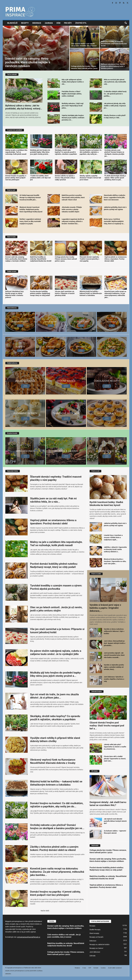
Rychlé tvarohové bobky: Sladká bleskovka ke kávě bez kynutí (106, 504)
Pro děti (68, 23)
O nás (84, 968)
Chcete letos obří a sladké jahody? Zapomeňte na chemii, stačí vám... (115, 759)
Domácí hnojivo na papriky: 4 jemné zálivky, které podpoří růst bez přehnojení (16, 178)
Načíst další (45, 911)
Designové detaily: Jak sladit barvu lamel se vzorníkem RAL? (108, 804)
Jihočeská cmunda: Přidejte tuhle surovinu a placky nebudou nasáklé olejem (72, 209)
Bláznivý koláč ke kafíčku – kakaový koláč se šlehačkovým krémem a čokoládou (91, 293)
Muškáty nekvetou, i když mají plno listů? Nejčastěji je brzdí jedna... (73, 106)
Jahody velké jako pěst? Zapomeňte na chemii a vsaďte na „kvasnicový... (115, 747)
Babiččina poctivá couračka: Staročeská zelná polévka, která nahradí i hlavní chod (73, 197)
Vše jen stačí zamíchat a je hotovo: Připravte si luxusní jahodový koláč (65, 293)
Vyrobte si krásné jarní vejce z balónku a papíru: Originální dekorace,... (105, 608)
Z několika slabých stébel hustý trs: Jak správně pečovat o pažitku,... (115, 94)
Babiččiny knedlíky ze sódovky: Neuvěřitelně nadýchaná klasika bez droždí (114, 44)
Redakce (77, 968)
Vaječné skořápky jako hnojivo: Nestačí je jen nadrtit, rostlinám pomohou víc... (73, 118)
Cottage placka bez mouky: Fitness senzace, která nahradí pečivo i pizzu (66, 259)
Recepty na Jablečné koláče (99, 944)
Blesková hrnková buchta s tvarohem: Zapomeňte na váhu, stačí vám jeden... (115, 561)
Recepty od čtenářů (96, 937)
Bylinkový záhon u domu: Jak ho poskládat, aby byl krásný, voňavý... (24, 107)
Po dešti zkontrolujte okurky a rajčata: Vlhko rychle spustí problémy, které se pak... (115, 178)
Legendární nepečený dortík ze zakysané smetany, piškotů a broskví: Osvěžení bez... (73, 221)
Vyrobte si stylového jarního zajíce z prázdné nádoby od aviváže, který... (114, 667)
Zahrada (49, 23)
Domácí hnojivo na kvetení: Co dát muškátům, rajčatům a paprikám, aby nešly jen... (91, 152)
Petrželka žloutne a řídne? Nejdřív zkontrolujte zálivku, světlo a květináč (72, 94)
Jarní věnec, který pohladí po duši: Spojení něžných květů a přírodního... (115, 643)
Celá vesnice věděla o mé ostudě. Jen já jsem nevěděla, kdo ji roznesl (64, 936)
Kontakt (96, 968)
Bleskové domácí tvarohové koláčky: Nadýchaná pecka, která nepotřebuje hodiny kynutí (31, 209)
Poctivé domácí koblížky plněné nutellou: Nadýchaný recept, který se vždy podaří (40, 293)
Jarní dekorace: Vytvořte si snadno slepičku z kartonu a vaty (114, 679)
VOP (90, 968)
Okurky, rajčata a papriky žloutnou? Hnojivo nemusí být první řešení (90, 178)
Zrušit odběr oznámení (115, 968)
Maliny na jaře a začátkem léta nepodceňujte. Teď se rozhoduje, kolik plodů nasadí (16, 152)
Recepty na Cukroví (96, 948)
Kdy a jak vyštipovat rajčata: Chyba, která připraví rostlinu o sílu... (73, 82)
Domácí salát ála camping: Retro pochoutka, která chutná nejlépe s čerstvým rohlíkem (28, 62)
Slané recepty (94, 933)
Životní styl (81, 23)
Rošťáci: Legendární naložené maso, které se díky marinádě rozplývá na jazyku (30, 221)
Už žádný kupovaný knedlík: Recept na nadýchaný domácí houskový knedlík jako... (30, 197)
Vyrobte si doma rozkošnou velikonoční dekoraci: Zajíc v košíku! (114, 631)
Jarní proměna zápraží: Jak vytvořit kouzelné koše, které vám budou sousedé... (114, 655)
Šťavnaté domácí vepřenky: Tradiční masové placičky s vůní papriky (89, 259)
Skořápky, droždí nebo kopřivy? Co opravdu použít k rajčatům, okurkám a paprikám (66, 152)
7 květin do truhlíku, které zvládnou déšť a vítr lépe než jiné (40, 178)
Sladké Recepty (95, 930)
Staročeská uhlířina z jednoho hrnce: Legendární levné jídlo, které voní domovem (115, 197)
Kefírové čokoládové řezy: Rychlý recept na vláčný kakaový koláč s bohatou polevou (113, 66)
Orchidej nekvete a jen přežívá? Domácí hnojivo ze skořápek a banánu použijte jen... (114, 153)
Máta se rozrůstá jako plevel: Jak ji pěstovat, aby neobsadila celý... (115, 82)
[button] (126, 23)
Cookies (103, 968)
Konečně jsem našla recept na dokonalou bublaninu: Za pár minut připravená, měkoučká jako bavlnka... (57, 872)
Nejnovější (12, 23)
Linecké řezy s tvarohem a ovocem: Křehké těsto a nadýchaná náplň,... (113, 537)
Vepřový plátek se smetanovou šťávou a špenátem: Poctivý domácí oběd (116, 259)
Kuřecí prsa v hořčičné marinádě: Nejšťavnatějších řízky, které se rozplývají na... (114, 221)
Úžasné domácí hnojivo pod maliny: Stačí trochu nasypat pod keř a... (107, 726)
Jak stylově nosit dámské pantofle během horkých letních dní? (115, 821)
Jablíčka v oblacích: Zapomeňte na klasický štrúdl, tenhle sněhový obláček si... (115, 549)
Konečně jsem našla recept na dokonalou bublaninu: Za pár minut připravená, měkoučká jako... (115, 294)
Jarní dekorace (95, 952)
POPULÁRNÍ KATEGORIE (100, 921)
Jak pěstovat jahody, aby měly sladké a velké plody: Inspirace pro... (115, 106)
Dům (58, 23)
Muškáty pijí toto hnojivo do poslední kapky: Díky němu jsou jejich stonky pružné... (40, 152)
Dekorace (37, 23)
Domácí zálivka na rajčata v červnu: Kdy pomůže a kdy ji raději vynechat (65, 178)
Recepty (25, 23)
